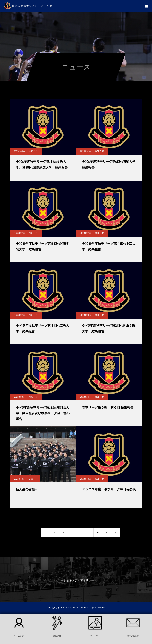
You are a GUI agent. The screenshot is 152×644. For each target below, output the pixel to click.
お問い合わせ (133, 636)
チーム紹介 (19, 636)
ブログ (32, 479)
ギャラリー (95, 636)
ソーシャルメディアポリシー (76, 581)
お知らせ (33, 151)
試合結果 (57, 636)
